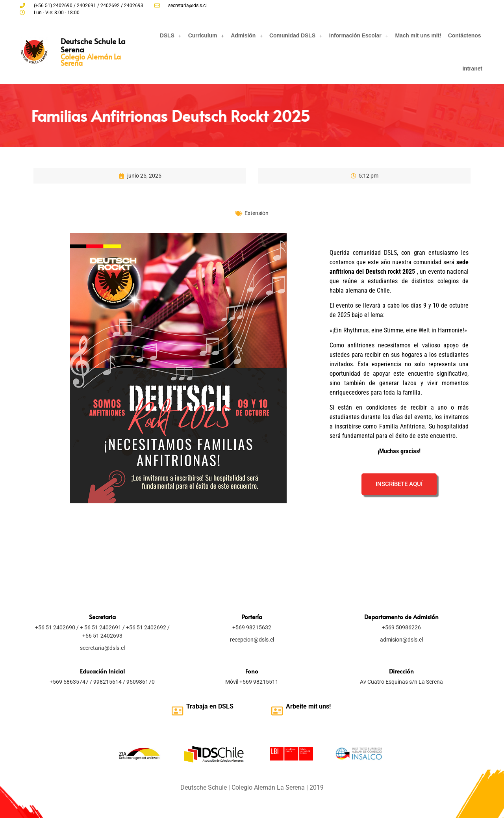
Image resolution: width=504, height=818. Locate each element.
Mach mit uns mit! (418, 35)
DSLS (171, 36)
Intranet (472, 69)
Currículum (206, 36)
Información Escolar (359, 36)
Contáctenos (465, 35)
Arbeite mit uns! (308, 706)
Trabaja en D (204, 706)
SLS (228, 706)
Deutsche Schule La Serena (93, 45)
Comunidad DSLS (296, 36)
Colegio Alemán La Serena (91, 60)
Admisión (247, 36)
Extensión (257, 213)
